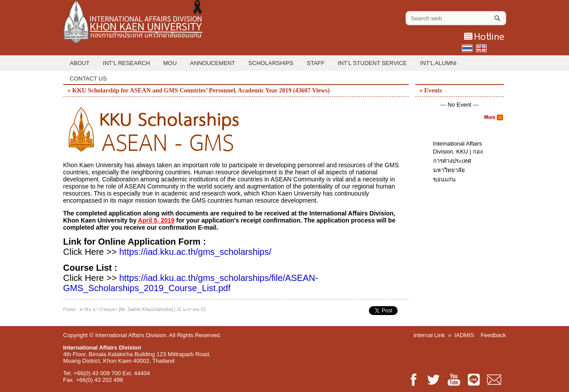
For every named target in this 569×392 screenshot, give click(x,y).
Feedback (493, 335)
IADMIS (464, 335)
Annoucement (213, 63)
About (80, 63)
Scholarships (271, 63)
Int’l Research (126, 63)
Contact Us (88, 79)
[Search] (497, 16)
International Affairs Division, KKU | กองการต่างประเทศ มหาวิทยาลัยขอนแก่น (458, 161)
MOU (170, 63)
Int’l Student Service (372, 63)
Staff (316, 63)
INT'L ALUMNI (438, 63)
